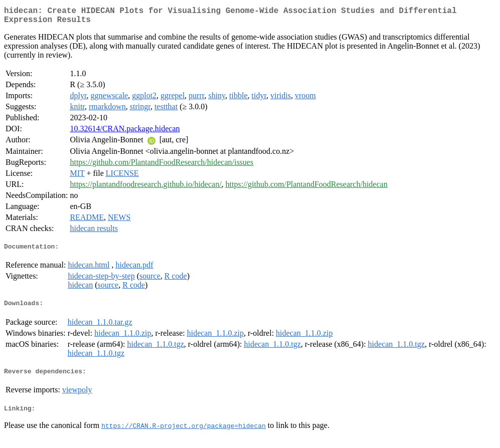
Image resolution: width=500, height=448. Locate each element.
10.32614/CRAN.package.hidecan (125, 133)
